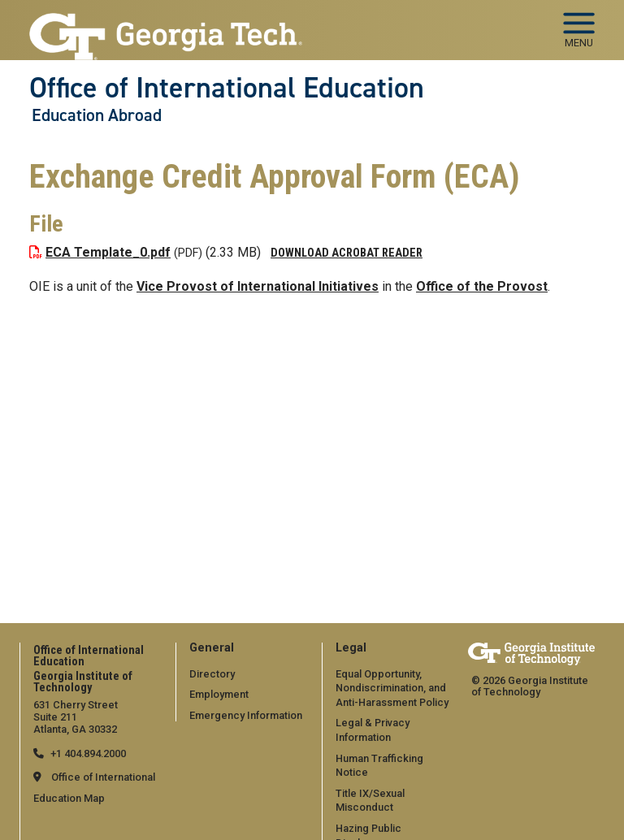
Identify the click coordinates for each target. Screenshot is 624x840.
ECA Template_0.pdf (108, 252)
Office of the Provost (482, 286)
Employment (219, 694)
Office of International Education (227, 88)
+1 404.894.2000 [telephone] (88, 753)
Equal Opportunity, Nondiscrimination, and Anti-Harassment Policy (392, 688)
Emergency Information (246, 715)
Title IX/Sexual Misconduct (370, 801)
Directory (212, 674)
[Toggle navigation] (579, 24)
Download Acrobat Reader (347, 253)
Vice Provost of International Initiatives (258, 286)
